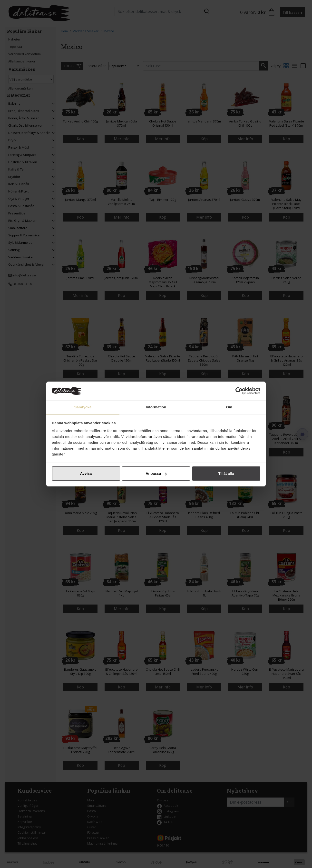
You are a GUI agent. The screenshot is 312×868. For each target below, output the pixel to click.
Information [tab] (156, 407)
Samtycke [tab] (83, 407)
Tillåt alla (226, 473)
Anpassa (156, 473)
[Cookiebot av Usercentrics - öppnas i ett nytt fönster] (239, 391)
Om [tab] (229, 407)
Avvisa (86, 473)
